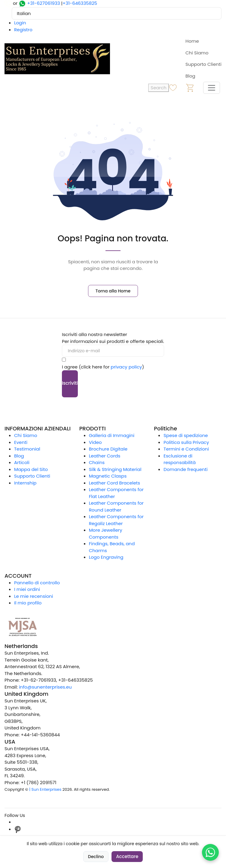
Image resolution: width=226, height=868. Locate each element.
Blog (190, 76)
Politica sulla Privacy (186, 442)
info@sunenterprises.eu (45, 687)
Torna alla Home (113, 291)
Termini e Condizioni (186, 449)
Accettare (127, 856)
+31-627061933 (43, 3)
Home (192, 41)
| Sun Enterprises (45, 789)
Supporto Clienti (203, 64)
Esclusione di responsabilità (180, 459)
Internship (25, 483)
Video (95, 442)
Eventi (21, 442)
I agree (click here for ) (103, 367)
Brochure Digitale (108, 449)
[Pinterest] (18, 829)
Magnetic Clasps (108, 476)
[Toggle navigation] (212, 88)
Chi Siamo (197, 53)
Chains (97, 462)
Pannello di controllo (37, 583)
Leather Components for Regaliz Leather (116, 520)
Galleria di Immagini (112, 435)
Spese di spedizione (186, 435)
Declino (96, 857)
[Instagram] (18, 822)
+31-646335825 (80, 3)
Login (20, 23)
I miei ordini (27, 589)
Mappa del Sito (31, 469)
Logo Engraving (106, 557)
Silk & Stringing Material (115, 469)
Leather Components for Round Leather (116, 506)
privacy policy (126, 367)
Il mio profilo (28, 603)
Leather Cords (105, 456)
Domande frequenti (185, 469)
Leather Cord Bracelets (115, 483)
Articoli (22, 462)
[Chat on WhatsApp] (210, 852)
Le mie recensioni (34, 596)
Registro (23, 30)
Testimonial (27, 449)
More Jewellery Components (106, 533)
